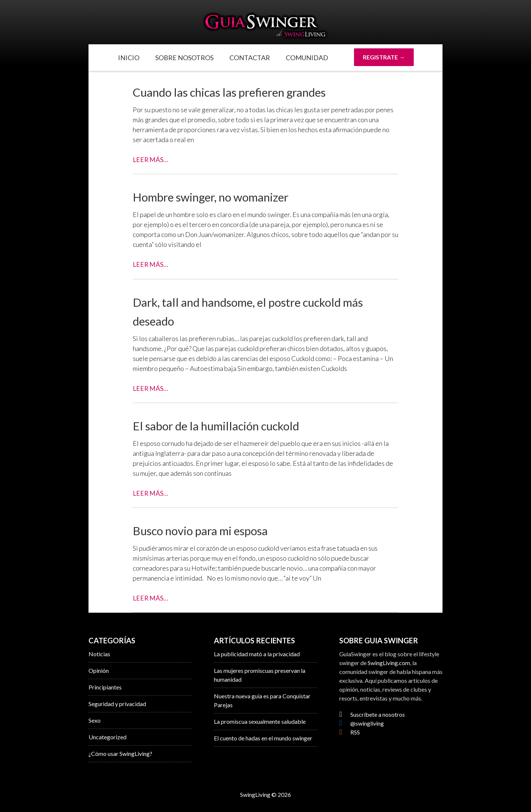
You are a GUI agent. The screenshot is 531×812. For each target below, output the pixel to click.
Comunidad (307, 58)
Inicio (129, 58)
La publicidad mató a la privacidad (257, 653)
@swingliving (362, 723)
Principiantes (105, 687)
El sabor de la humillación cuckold (224, 425)
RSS (350, 732)
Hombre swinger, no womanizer (218, 197)
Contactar (250, 58)
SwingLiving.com (389, 662)
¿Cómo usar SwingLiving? (120, 753)
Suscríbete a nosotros (372, 714)
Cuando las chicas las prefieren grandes (240, 92)
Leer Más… (151, 159)
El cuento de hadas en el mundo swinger (263, 738)
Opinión (99, 670)
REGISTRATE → (384, 57)
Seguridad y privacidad (117, 703)
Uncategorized (107, 737)
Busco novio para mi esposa (206, 530)
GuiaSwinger (265, 26)
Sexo (95, 720)
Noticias (99, 653)
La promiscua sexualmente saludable (260, 721)
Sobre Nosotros (184, 58)
